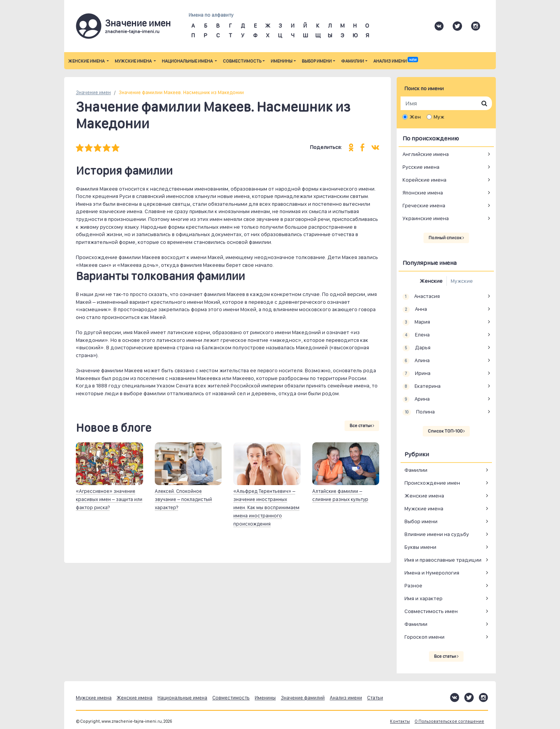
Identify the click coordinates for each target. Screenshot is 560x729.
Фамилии (353, 61)
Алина (416, 361)
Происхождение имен (432, 483)
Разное (413, 585)
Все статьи (362, 426)
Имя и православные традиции (443, 560)
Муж (439, 117)
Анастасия (421, 296)
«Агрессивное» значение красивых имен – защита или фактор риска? (109, 499)
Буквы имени (420, 547)
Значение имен (93, 92)
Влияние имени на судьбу (437, 534)
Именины (282, 61)
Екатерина (422, 386)
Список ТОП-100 (446, 431)
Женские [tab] (431, 281)
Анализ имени (395, 61)
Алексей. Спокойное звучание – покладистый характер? (183, 499)
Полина (419, 412)
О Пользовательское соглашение (449, 721)
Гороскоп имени (424, 637)
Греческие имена (424, 205)
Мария (416, 322)
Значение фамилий (303, 698)
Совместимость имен (431, 611)
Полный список (446, 238)
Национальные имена (188, 61)
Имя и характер (423, 598)
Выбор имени (317, 61)
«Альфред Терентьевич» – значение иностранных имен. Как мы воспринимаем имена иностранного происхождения (266, 507)
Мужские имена (134, 61)
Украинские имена (426, 218)
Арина (416, 399)
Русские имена (421, 167)
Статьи (375, 698)
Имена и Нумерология (432, 573)
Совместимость (242, 61)
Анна (415, 309)
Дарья (416, 348)
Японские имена (423, 193)
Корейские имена (424, 180)
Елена (416, 335)
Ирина (416, 373)
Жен (415, 117)
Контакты (400, 721)
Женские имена (87, 61)
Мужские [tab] (462, 281)
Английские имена (426, 154)
